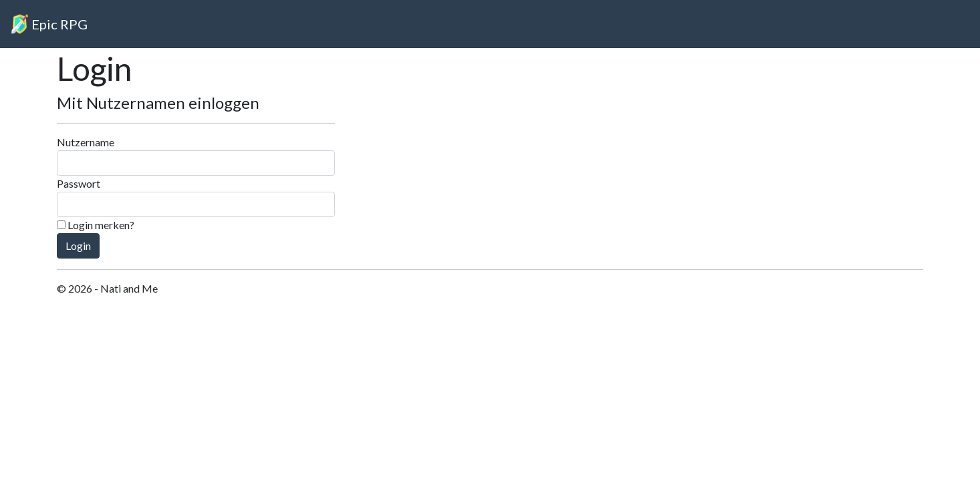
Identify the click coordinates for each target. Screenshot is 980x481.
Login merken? (96, 225)
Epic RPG (59, 24)
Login (78, 246)
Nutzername (86, 142)
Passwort (79, 183)
